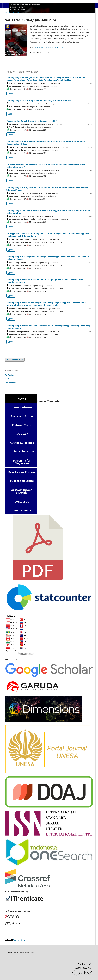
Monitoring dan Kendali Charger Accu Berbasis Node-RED (32, 121)
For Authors (10, 379)
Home (7, 12)
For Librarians (10, 383)
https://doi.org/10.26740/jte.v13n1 (49, 47)
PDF (12, 93)
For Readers (10, 375)
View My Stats (19, 940)
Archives (16, 12)
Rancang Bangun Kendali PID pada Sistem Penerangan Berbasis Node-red (39, 100)
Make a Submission (15, 360)
